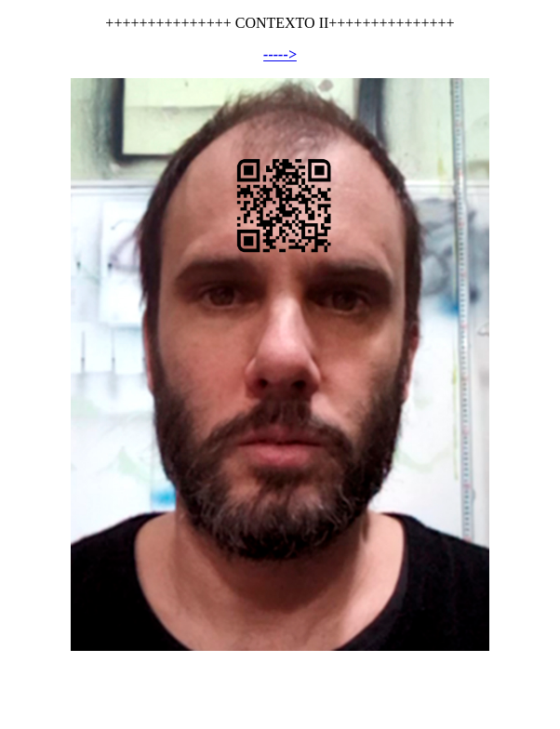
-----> (280, 54)
